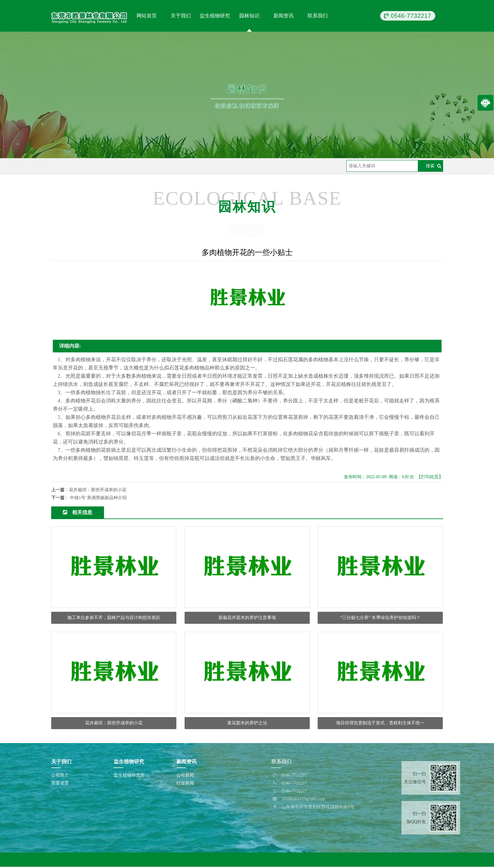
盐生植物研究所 (129, 776)
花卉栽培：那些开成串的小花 (98, 490)
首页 (82, 166)
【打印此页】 (430, 477)
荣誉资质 (60, 784)
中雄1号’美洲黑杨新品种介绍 (98, 498)
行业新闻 (185, 784)
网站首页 (147, 16)
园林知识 (103, 166)
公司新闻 (185, 776)
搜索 (430, 166)
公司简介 (60, 776)
